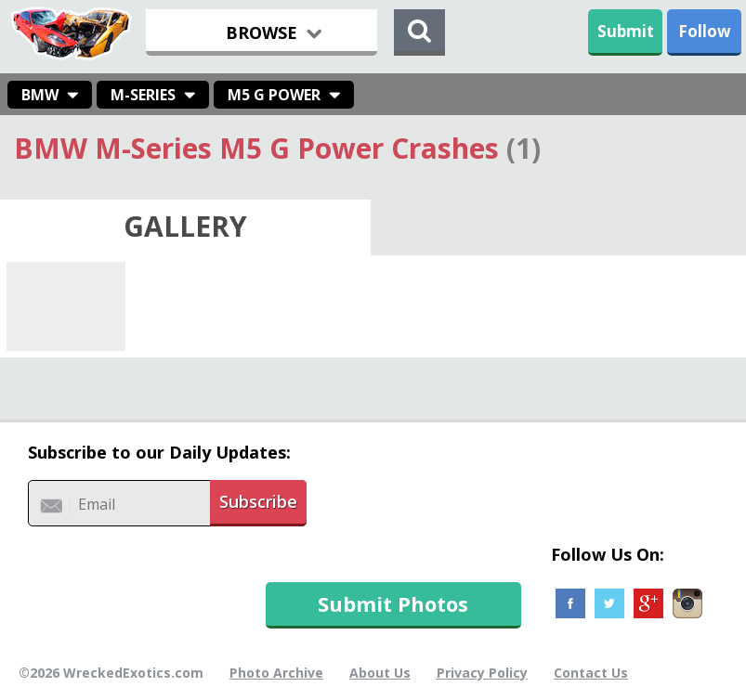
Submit (626, 31)
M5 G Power (274, 95)
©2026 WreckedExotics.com (111, 673)
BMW (40, 95)
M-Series (143, 95)
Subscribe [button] (258, 501)
